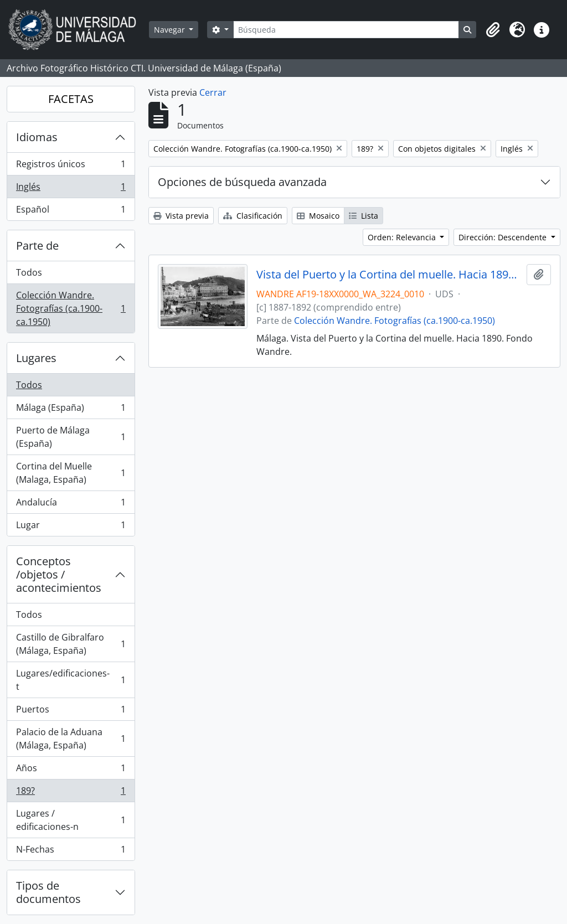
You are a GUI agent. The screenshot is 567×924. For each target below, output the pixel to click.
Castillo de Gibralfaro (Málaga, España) (71, 644)
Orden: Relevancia (403, 237)
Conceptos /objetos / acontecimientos (59, 574)
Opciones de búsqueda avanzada (242, 182)
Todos (29, 272)
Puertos (71, 712)
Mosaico (318, 216)
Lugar (71, 527)
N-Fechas (71, 851)
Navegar (171, 30)
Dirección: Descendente (504, 237)
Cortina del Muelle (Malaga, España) (71, 473)
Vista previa (181, 216)
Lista (364, 216)
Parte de (37, 246)
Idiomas (37, 137)
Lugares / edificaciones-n (71, 820)
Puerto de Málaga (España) (71, 437)
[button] (493, 30)
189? (71, 793)
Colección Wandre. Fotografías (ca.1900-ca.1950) (71, 308)
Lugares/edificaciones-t (71, 680)
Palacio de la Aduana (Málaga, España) (71, 739)
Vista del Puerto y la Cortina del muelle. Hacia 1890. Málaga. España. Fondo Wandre (390, 275)
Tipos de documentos (48, 892)
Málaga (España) (71, 410)
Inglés (71, 189)
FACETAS (71, 99)
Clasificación (253, 216)
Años (71, 770)
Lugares (36, 358)
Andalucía (71, 505)
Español (71, 211)
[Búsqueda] (346, 30)
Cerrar (213, 92)
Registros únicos (71, 166)
